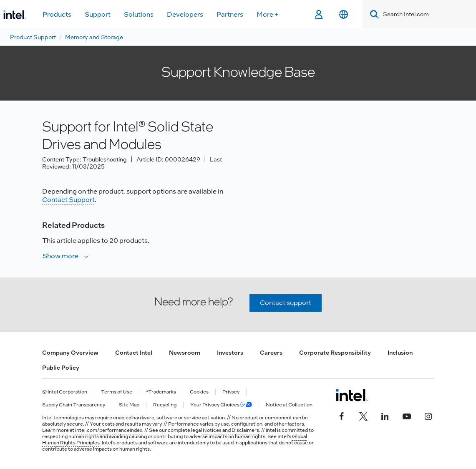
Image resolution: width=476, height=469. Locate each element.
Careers (271, 353)
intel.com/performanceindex (109, 430)
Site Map (129, 405)
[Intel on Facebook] (342, 415)
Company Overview (70, 353)
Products (57, 14)
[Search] (373, 14)
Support (98, 14)
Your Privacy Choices (221, 405)
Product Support (33, 37)
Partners (230, 14)
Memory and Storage (94, 37)
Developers (185, 14)
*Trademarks (161, 392)
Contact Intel (134, 353)
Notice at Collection (289, 405)
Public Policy (61, 368)
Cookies (199, 392)
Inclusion (400, 353)
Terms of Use (117, 392)
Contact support (286, 303)
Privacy (231, 392)
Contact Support (68, 200)
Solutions (139, 14)
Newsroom (185, 353)
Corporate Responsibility (335, 353)
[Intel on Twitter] (363, 415)
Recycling (165, 405)
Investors (230, 353)
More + (268, 14)
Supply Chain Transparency (74, 405)
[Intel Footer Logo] (352, 395)
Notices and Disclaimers (231, 430)
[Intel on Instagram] (428, 415)
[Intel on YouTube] (407, 415)
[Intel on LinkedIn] (385, 415)
